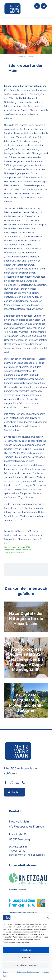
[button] (48, 918)
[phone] (23, 782)
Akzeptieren (26, 950)
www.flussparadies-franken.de (23, 913)
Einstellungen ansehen (26, 965)
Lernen (18, 550)
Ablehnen (26, 958)
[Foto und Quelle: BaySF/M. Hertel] (26, 26)
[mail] (17, 782)
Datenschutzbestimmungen (28, 972)
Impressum (45, 972)
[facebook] (6, 782)
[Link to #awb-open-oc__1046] (44, 6)
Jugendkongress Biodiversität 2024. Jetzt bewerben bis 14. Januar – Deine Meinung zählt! (26, 659)
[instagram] (12, 782)
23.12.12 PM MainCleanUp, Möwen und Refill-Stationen (26, 703)
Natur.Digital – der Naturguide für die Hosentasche (26, 618)
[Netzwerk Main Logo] (12, 4)
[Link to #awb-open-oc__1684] (37, 6)
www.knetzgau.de (17, 889)
